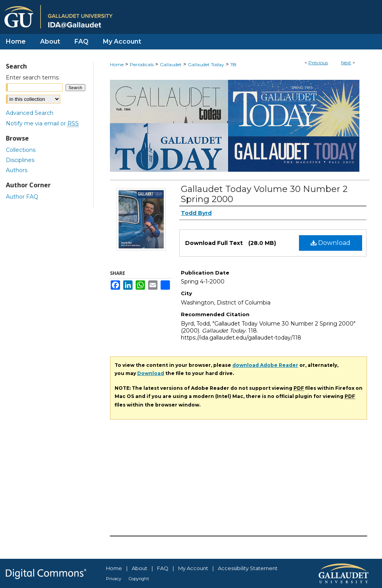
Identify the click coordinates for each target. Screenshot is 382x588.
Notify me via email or (42, 123)
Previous (318, 62)
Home (117, 64)
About (140, 568)
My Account (193, 568)
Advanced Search (30, 113)
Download (331, 243)
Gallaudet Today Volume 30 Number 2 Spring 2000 (264, 194)
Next (346, 62)
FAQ (163, 568)
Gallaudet (171, 64)
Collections (21, 150)
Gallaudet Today (206, 64)
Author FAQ (22, 197)
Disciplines (20, 160)
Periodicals (142, 64)
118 (233, 64)
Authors (17, 170)
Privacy (114, 579)
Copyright (139, 579)
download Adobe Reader (265, 365)
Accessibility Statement (248, 568)
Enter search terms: (33, 77)
